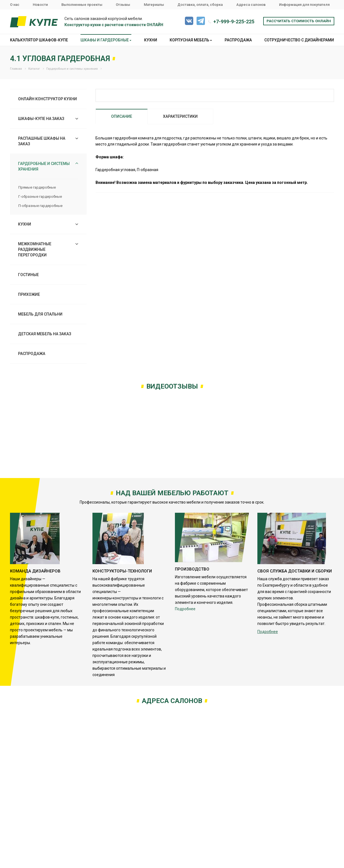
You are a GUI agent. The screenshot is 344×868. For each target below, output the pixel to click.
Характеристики (180, 116)
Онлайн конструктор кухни (47, 99)
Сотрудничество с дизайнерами (299, 40)
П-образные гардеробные (40, 206)
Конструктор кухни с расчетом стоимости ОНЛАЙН (114, 25)
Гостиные (28, 275)
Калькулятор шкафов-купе (39, 40)
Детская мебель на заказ (45, 334)
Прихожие (29, 294)
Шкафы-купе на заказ (41, 119)
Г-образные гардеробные (40, 197)
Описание (122, 116)
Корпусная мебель (191, 40)
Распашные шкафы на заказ (42, 141)
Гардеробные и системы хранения (44, 166)
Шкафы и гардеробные (106, 40)
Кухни (151, 40)
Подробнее (185, 609)
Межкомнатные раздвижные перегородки (35, 249)
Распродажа (238, 40)
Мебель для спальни (40, 314)
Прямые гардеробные (37, 187)
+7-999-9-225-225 (234, 22)
